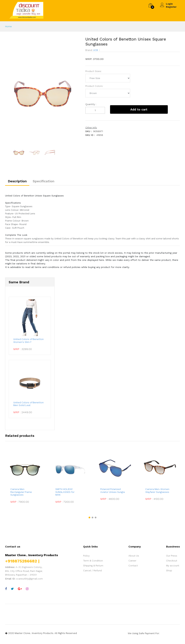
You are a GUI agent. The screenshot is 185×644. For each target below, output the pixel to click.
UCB (95, 50)
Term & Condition (93, 563)
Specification (46, 182)
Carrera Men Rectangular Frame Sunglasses (21, 494)
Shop (169, 573)
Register (171, 7)
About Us (134, 558)
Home (9, 26)
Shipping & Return (93, 568)
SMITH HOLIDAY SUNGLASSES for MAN (65, 494)
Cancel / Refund (92, 573)
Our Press (172, 558)
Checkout (172, 563)
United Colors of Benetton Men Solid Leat (29, 406)
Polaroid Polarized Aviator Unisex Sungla (113, 493)
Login (169, 4)
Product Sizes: (93, 71)
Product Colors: (94, 86)
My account (173, 568)
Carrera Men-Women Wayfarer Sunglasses (159, 493)
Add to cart (134, 109)
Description (18, 182)
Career (132, 563)
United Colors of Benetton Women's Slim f (28, 342)
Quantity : (91, 104)
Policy (86, 558)
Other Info (91, 128)
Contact (133, 568)
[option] (43, 87)
